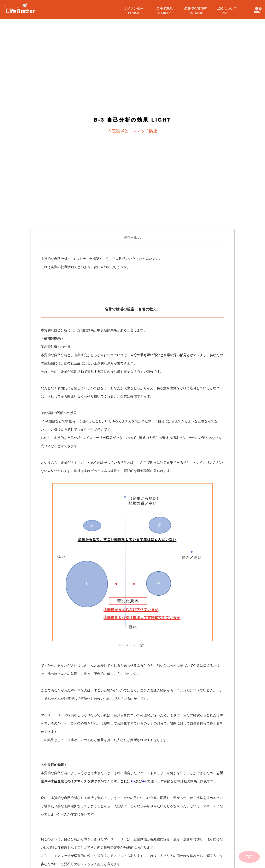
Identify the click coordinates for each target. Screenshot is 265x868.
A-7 (133, 684)
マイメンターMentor (134, 11)
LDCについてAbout (227, 11)
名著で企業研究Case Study (196, 11)
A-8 (145, 684)
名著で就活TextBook (165, 11)
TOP (249, 857)
